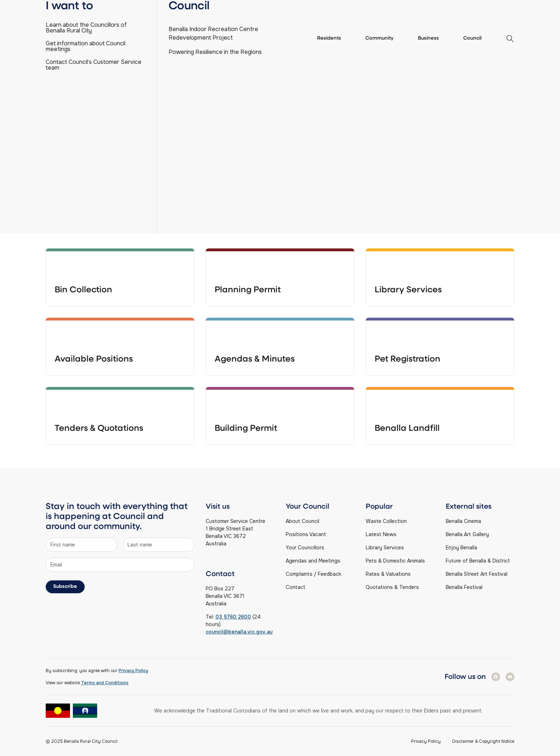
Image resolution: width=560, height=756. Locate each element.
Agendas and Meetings (313, 561)
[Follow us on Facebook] (496, 677)
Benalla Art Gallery (467, 534)
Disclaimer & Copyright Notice (483, 741)
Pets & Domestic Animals (395, 561)
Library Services (385, 548)
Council (472, 39)
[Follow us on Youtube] (510, 677)
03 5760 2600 (233, 617)
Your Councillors (305, 548)
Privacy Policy (133, 671)
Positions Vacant (306, 534)
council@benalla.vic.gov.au (239, 632)
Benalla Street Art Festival (477, 574)
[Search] (280, 151)
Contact (296, 587)
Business (428, 39)
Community (379, 39)
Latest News (381, 534)
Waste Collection (386, 521)
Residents (329, 39)
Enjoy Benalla (461, 548)
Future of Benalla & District (478, 561)
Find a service (494, 7)
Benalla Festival (464, 587)
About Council (302, 521)
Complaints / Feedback (313, 574)
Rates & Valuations (388, 574)
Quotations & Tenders (392, 587)
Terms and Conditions (105, 683)
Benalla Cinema (463, 521)
